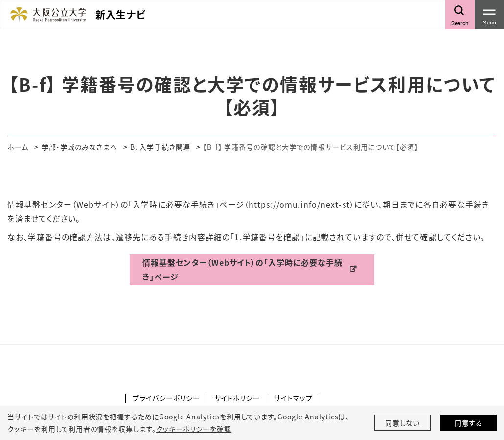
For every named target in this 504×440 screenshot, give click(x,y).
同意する (469, 423)
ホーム (18, 147)
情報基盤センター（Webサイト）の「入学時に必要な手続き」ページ (242, 269)
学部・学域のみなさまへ (80, 147)
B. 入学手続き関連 (160, 147)
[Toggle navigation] (489, 15)
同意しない (403, 423)
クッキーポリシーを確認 (194, 429)
